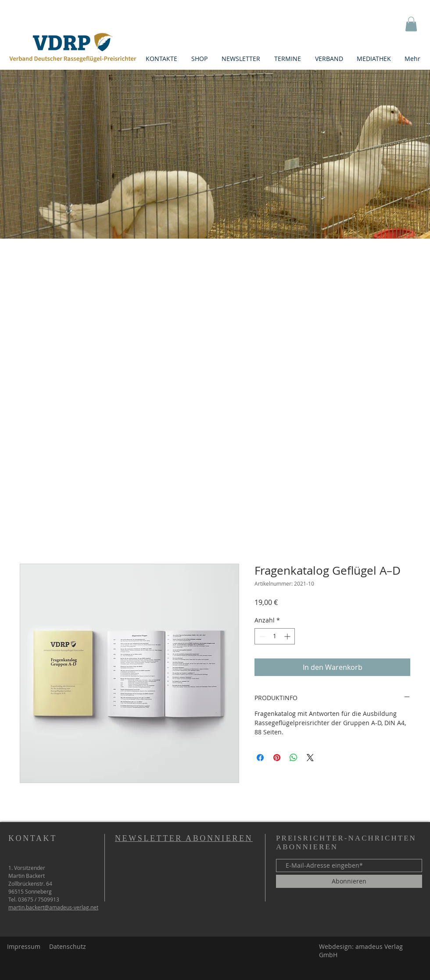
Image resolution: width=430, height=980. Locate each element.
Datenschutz (68, 946)
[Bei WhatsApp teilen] (294, 758)
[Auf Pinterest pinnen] (277, 758)
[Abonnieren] (349, 881)
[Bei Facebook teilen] (260, 758)
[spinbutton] (275, 636)
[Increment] (288, 636)
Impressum (24, 946)
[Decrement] (261, 636)
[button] (411, 24)
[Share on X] (310, 758)
